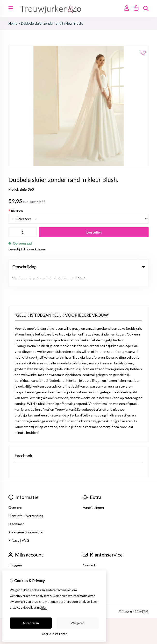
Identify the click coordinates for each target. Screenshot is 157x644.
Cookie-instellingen (54, 634)
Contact (89, 553)
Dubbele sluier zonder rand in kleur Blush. (52, 23)
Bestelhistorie (19, 561)
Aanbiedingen (93, 495)
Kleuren (16, 211)
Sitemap (89, 569)
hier (44, 607)
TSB (146, 599)
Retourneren (93, 561)
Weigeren (78, 623)
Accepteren (31, 623)
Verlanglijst (17, 569)
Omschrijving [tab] (78, 267)
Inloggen (15, 553)
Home (13, 23)
